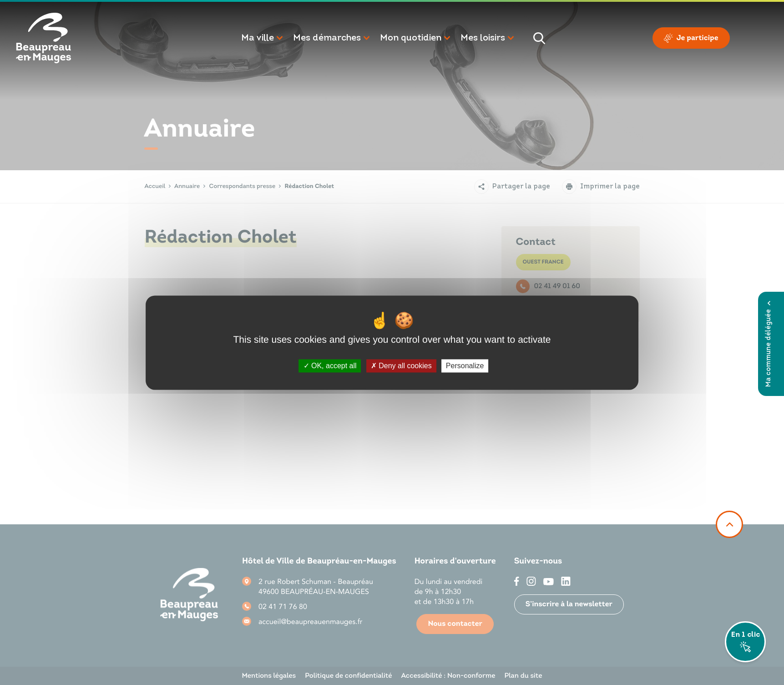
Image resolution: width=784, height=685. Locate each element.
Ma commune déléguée (769, 344)
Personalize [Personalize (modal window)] (465, 366)
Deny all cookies (401, 366)
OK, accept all (330, 366)
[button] (263, 38)
